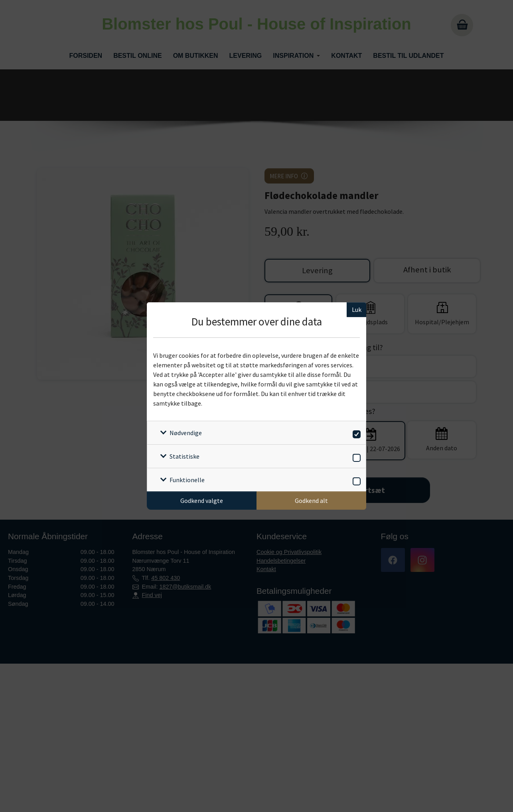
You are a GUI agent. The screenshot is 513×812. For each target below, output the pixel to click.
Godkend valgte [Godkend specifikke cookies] (202, 501)
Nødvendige (186, 433)
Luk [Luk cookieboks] (357, 309)
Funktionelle (187, 480)
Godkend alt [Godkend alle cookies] (311, 501)
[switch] (355, 433)
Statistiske (184, 456)
